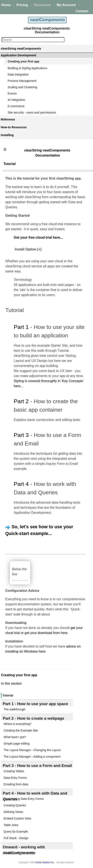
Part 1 (21, 327)
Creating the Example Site (21, 730)
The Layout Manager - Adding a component (32, 757)
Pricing (22, 5)
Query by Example (16, 831)
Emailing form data (16, 784)
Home (6, 5)
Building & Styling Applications (27, 68)
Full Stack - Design (16, 838)
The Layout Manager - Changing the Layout (32, 750)
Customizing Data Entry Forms (24, 799)
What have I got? (15, 737)
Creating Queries (15, 805)
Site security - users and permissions (32, 112)
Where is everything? (18, 724)
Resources (42, 5)
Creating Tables (14, 771)
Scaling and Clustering (22, 87)
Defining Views (13, 812)
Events (12, 93)
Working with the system (20, 853)
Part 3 (21, 435)
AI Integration (16, 100)
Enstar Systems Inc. (45, 862)
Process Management (22, 81)
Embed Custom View (17, 818)
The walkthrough (15, 709)
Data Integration (18, 74)
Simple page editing (17, 744)
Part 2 (21, 401)
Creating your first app (23, 61)
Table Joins (11, 825)
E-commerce (16, 106)
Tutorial (8, 695)
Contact (82, 11)
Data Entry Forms (15, 778)
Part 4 (21, 484)
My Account (66, 5)
